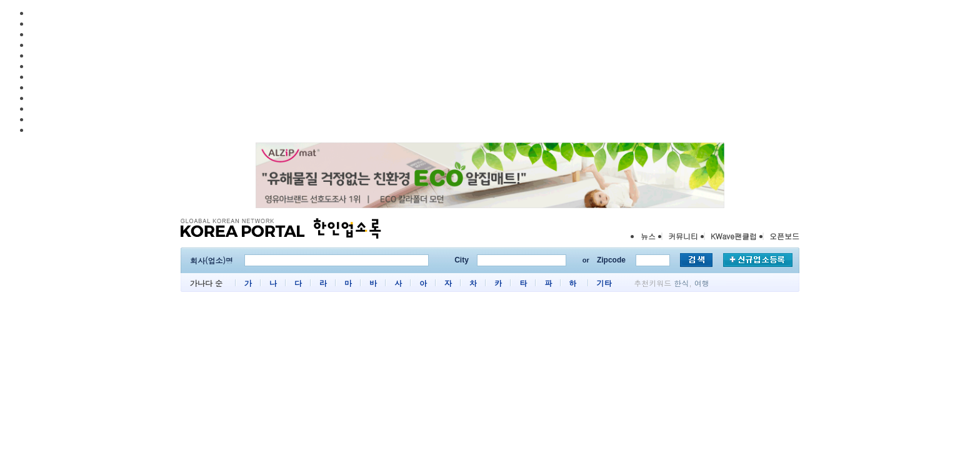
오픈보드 (784, 236)
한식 (681, 283)
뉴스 (648, 236)
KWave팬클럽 (734, 236)
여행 (702, 283)
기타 (604, 283)
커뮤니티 (683, 236)
